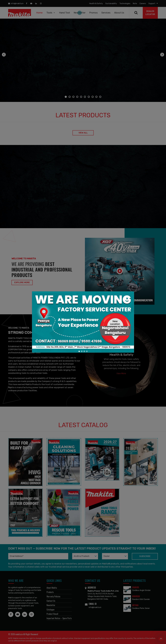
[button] (79, 351)
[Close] (127, 298)
